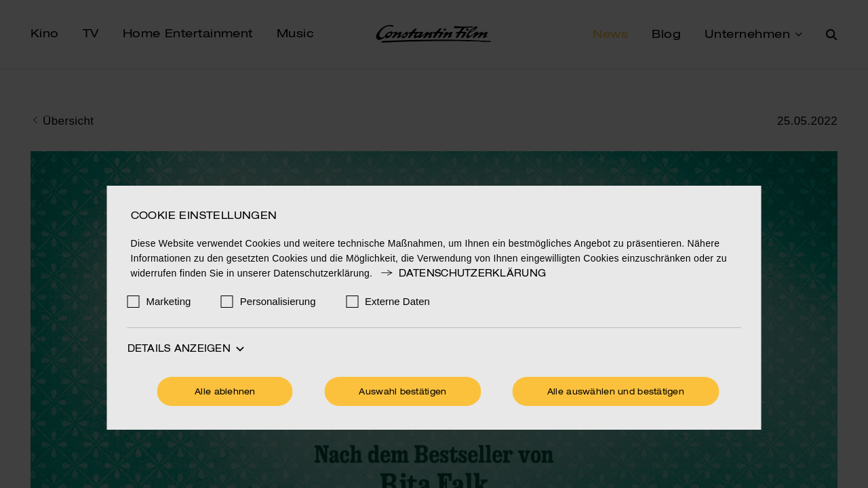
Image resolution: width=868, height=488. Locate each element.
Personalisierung (278, 301)
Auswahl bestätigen (402, 392)
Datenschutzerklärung (462, 274)
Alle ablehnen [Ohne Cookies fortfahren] (225, 392)
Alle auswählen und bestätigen (616, 392)
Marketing (169, 301)
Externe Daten (397, 301)
